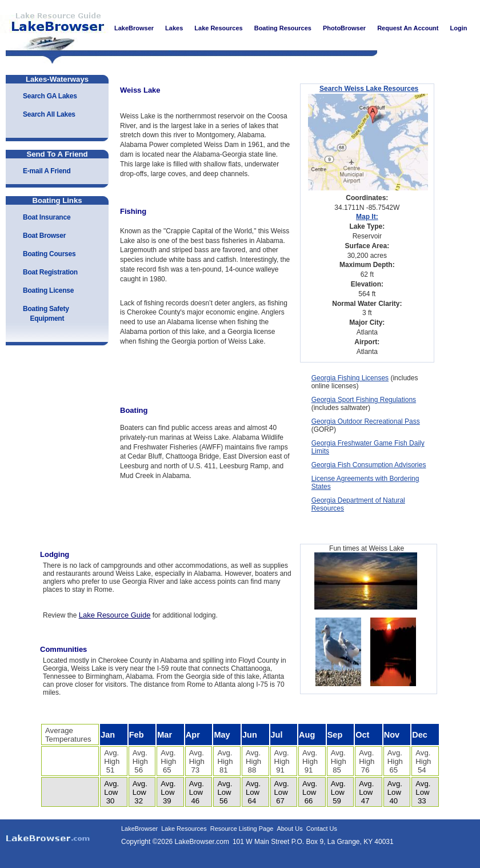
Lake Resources (184, 829)
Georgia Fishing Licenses (350, 378)
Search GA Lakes (50, 96)
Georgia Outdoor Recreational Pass (366, 421)
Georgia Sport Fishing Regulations (364, 400)
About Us (289, 829)
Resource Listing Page (242, 829)
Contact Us (322, 829)
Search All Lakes (49, 114)
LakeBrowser (54, 28)
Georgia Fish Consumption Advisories (369, 465)
